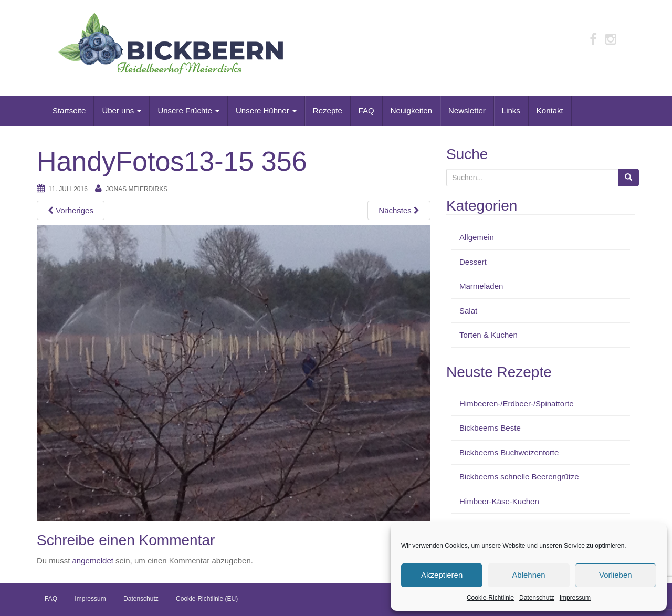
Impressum (575, 598)
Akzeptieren (442, 575)
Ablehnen (528, 575)
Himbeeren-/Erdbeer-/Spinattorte (517, 404)
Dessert (473, 262)
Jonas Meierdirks (136, 189)
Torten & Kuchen (489, 335)
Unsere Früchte (188, 111)
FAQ (366, 111)
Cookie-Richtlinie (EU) (207, 599)
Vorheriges (71, 210)
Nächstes (399, 210)
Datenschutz (537, 598)
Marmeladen (481, 286)
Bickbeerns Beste (490, 428)
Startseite (69, 111)
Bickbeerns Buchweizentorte (509, 452)
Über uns (122, 111)
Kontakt (550, 111)
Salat (468, 311)
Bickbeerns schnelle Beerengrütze (519, 477)
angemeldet (93, 561)
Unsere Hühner (266, 111)
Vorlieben (616, 575)
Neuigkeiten (411, 111)
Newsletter (467, 111)
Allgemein (477, 237)
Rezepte (328, 111)
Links (511, 111)
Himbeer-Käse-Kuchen (499, 501)
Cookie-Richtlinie (490, 598)
